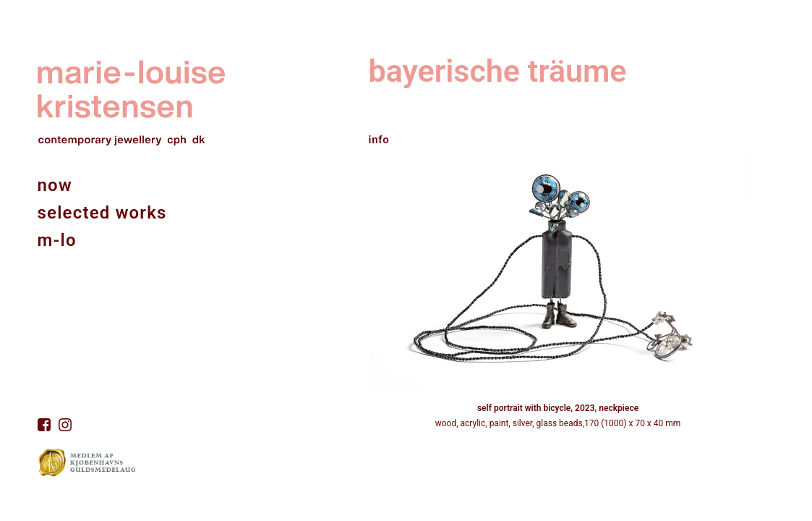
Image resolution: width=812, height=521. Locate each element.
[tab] (558, 134)
